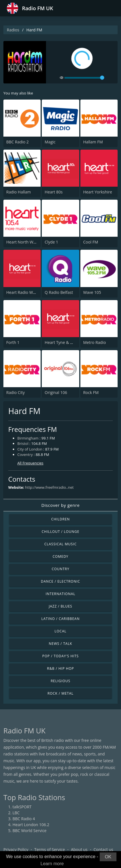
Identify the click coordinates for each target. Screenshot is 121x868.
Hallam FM (93, 142)
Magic (50, 142)
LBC (16, 813)
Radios (13, 30)
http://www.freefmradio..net (49, 487)
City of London (30, 449)
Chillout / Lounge (61, 532)
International (60, 594)
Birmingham (28, 438)
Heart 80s (54, 192)
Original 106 (56, 392)
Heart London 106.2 (31, 825)
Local (60, 631)
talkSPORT (22, 807)
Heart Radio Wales (23, 292)
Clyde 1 (51, 242)
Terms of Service (50, 849)
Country (60, 569)
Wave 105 (92, 292)
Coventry (25, 455)
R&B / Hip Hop (61, 668)
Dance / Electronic (60, 581)
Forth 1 (13, 342)
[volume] (84, 78)
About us (79, 849)
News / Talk (60, 644)
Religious (60, 681)
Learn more (52, 864)
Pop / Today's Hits (60, 656)
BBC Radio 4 (24, 819)
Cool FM (91, 242)
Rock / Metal (60, 693)
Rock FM (91, 392)
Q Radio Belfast (59, 292)
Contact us (103, 849)
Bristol (23, 443)
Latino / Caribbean (61, 619)
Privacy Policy (16, 849)
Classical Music (60, 544)
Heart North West (23, 242)
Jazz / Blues (61, 606)
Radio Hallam (19, 192)
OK (108, 857)
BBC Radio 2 (17, 142)
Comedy (60, 556)
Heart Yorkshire (98, 192)
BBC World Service (30, 831)
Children (60, 519)
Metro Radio (95, 342)
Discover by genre (60, 505)
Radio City (15, 392)
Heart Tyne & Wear (62, 342)
